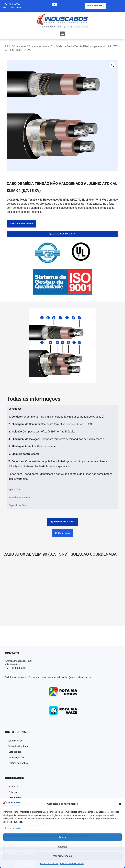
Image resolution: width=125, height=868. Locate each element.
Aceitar (63, 837)
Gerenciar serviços (14, 828)
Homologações (16, 757)
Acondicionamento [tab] (19, 498)
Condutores (20, 46)
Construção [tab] (15, 409)
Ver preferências (63, 856)
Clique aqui (34, 677)
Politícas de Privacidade (72, 864)
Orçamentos (15, 798)
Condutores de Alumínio (42, 46)
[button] (120, 804)
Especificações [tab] (17, 505)
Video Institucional (18, 746)
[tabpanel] (62, 449)
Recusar (63, 847)
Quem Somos (15, 741)
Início (8, 46)
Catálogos (14, 792)
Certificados (15, 752)
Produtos (13, 787)
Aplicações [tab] (15, 490)
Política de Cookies (49, 864)
